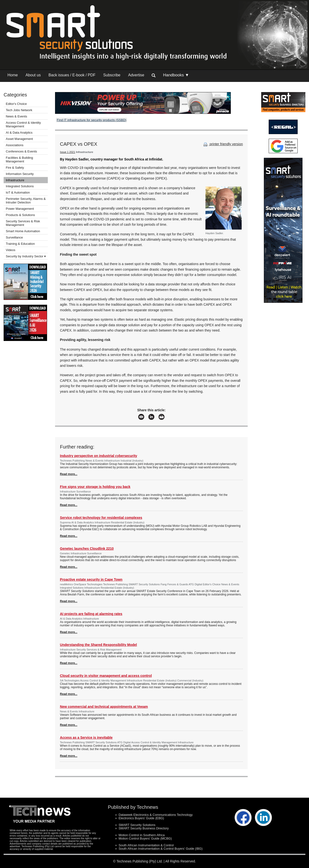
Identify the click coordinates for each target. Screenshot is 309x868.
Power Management (20, 209)
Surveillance (14, 237)
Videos (11, 250)
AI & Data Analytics (19, 133)
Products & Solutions (20, 215)
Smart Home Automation (23, 231)
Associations (15, 145)
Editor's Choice (16, 104)
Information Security (20, 174)
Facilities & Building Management (19, 159)
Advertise (136, 75)
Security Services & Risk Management (23, 223)
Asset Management (19, 139)
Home (13, 75)
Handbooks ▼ (176, 75)
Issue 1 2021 (67, 152)
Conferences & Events (21, 151)
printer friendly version (223, 144)
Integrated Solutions (20, 186)
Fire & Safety (15, 168)
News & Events (16, 116)
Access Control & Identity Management (23, 124)
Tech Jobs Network (19, 110)
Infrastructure (15, 180)
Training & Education (20, 244)
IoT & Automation (18, 192)
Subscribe (112, 75)
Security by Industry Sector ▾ (26, 256)
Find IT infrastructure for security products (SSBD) (91, 120)
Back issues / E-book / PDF (72, 75)
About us (33, 75)
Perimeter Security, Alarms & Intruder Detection (26, 201)
